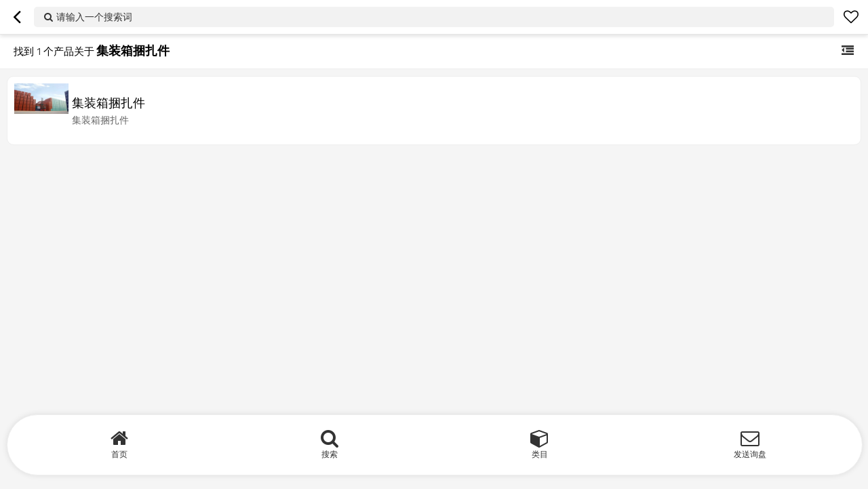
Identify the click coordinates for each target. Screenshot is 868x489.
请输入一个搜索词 (94, 17)
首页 (119, 454)
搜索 (330, 454)
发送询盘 (750, 454)
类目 (540, 454)
